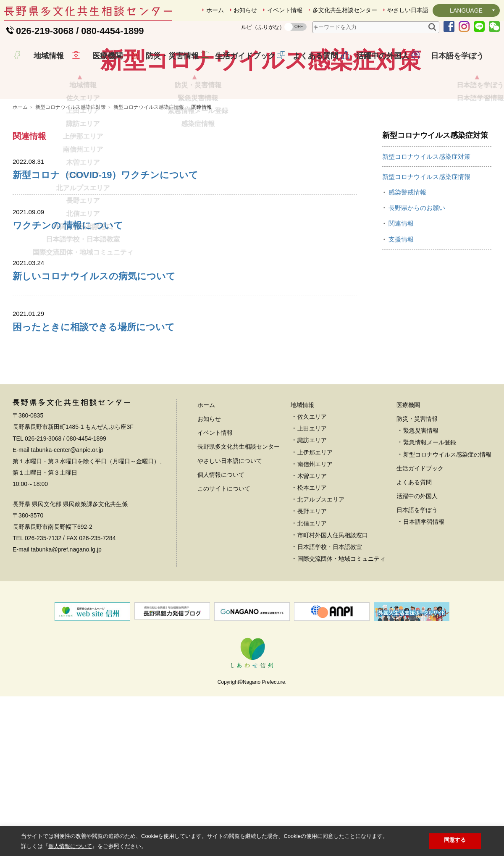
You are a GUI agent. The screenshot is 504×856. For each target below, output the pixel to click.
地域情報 (43, 65)
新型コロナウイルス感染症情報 (149, 166)
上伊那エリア (315, 511)
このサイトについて (224, 547)
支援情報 (401, 298)
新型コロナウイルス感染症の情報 (447, 513)
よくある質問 (309, 65)
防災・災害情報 (166, 65)
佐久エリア (312, 475)
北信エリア (312, 582)
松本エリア (312, 546)
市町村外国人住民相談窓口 (333, 594)
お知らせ (245, 10)
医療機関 (102, 65)
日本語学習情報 (424, 580)
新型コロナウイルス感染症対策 (71, 166)
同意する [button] (455, 840)
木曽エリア (312, 535)
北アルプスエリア (321, 558)
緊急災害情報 (421, 489)
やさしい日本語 (408, 10)
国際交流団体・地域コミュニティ (341, 617)
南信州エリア (315, 523)
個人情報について (221, 533)
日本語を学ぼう (451, 65)
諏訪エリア (312, 499)
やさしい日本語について (230, 520)
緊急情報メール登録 (430, 501)
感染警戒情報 (407, 251)
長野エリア (312, 570)
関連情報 (401, 282)
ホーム (215, 10)
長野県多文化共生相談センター (239, 505)
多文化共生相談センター (345, 10)
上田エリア (312, 487)
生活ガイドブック (239, 65)
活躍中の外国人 (376, 65)
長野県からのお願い (417, 267)
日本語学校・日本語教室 (330, 606)
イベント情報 (285, 10)
